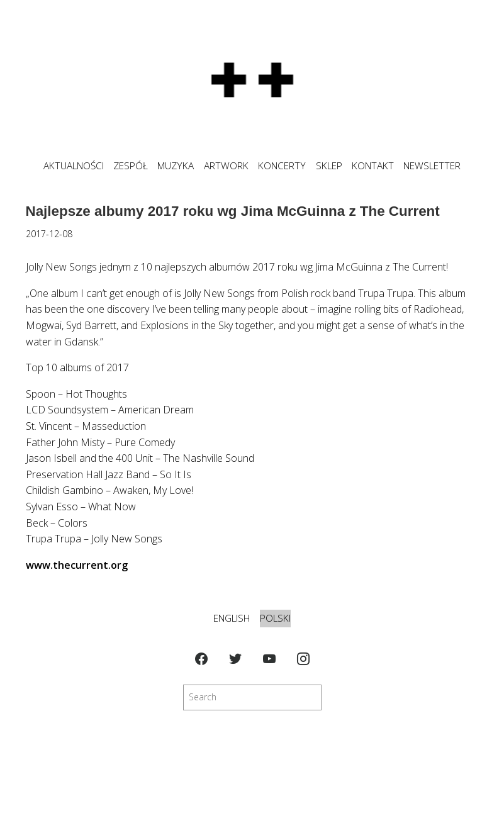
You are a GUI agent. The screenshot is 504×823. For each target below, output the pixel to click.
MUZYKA (176, 166)
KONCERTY (282, 166)
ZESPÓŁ (131, 166)
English (232, 618)
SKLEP (329, 166)
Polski (275, 618)
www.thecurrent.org (77, 565)
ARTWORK (226, 166)
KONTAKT (373, 166)
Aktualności (74, 166)
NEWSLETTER (432, 166)
